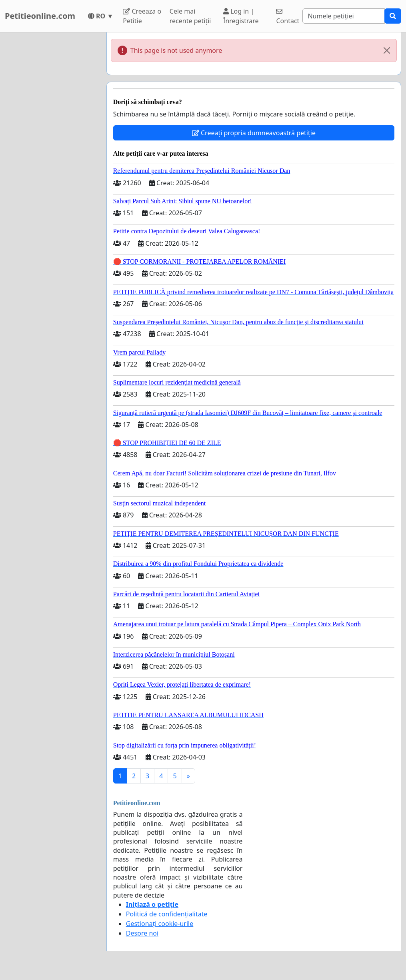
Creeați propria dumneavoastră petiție (254, 133)
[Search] (344, 16)
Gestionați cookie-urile (160, 924)
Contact (288, 17)
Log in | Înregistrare (241, 16)
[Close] (387, 50)
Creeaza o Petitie (142, 16)
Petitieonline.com (40, 16)
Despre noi (142, 933)
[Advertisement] (51, 152)
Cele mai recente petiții (190, 16)
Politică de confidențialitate (167, 914)
